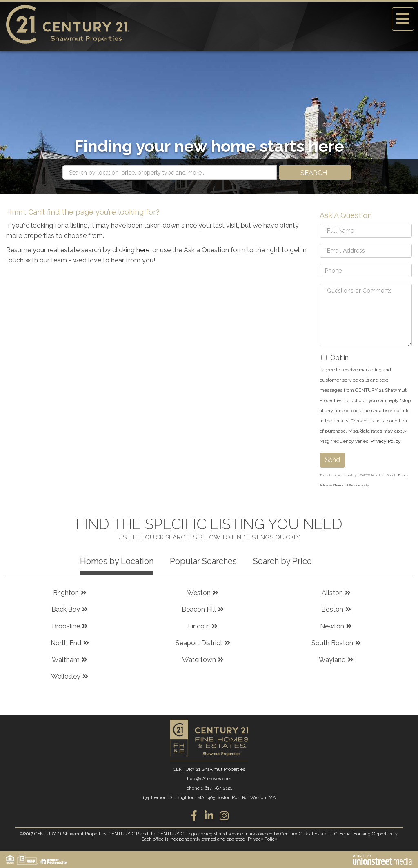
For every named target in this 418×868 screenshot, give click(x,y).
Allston (332, 593)
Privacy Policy (386, 441)
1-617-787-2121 (217, 788)
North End (66, 643)
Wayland (332, 660)
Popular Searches (203, 561)
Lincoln (199, 626)
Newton (332, 626)
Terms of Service (347, 485)
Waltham (66, 660)
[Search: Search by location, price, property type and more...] (170, 172)
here (143, 250)
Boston (332, 609)
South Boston (332, 643)
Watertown (199, 660)
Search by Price (282, 561)
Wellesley (66, 676)
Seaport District (199, 643)
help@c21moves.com (209, 779)
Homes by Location (117, 561)
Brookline (66, 626)
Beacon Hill (199, 609)
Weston (199, 593)
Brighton (66, 593)
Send (332, 460)
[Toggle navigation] (403, 19)
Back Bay (66, 609)
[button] (315, 172)
